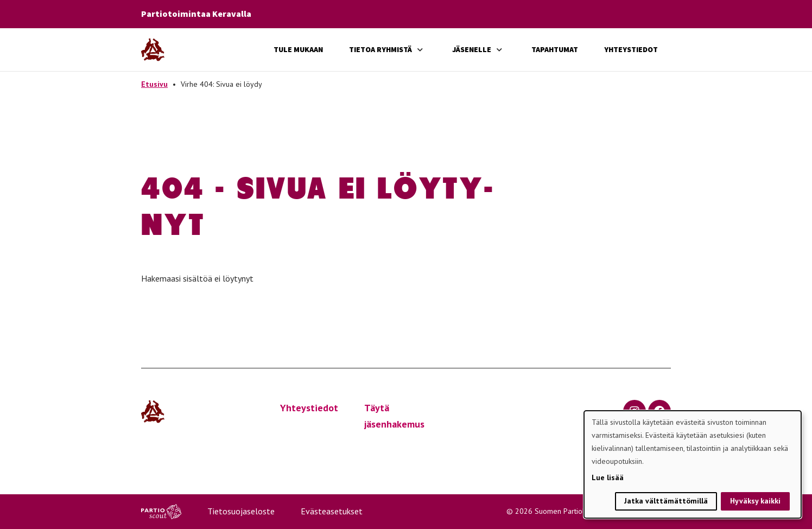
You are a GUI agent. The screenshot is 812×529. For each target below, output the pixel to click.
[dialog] (693, 464)
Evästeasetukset (332, 511)
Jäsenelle (472, 49)
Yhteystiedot (631, 49)
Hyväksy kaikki (755, 501)
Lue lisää (608, 477)
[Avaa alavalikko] (420, 50)
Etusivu (154, 84)
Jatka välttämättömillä (666, 501)
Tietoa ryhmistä (380, 49)
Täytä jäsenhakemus (394, 416)
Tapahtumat (555, 49)
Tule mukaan (298, 49)
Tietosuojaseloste (241, 511)
